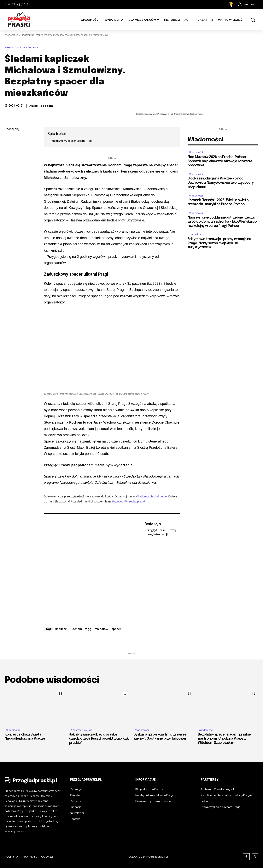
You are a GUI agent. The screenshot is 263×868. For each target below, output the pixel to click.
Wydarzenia (31, 47)
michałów (101, 629)
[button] (253, 20)
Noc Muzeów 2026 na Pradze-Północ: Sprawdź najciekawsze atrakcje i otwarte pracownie (220, 161)
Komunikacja (196, 235)
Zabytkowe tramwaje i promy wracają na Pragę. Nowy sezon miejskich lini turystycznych (219, 243)
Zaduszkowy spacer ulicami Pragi (72, 141)
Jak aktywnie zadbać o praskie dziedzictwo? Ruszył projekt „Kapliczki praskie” (99, 739)
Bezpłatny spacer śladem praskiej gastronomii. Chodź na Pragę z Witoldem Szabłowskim (225, 739)
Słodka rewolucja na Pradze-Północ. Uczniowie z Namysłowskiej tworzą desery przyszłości (221, 183)
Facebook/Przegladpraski (129, 501)
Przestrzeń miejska (81, 730)
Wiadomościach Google (151, 496)
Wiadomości (12, 35)
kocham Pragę (81, 629)
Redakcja (46, 106)
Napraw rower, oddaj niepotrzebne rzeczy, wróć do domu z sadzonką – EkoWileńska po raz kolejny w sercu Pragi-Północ (222, 222)
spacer (116, 629)
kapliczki (61, 629)
